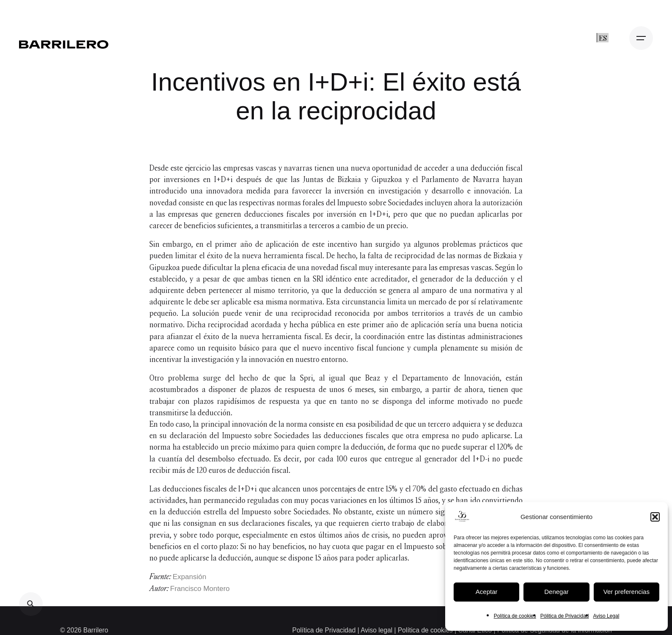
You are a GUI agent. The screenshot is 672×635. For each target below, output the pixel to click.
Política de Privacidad (325, 630)
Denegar (556, 592)
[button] (655, 517)
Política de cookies (515, 616)
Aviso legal (376, 630)
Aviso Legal (606, 616)
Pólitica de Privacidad (565, 616)
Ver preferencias (627, 592)
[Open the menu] (641, 38)
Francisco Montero (200, 589)
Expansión (189, 577)
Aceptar (487, 592)
